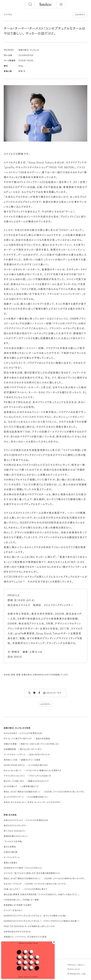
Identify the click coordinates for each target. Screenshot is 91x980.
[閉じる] (54, 942)
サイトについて (74, 969)
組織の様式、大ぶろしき (29, 50)
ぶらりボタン (80, 15)
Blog (21, 66)
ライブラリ (8, 15)
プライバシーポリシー (76, 965)
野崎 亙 (22, 71)
